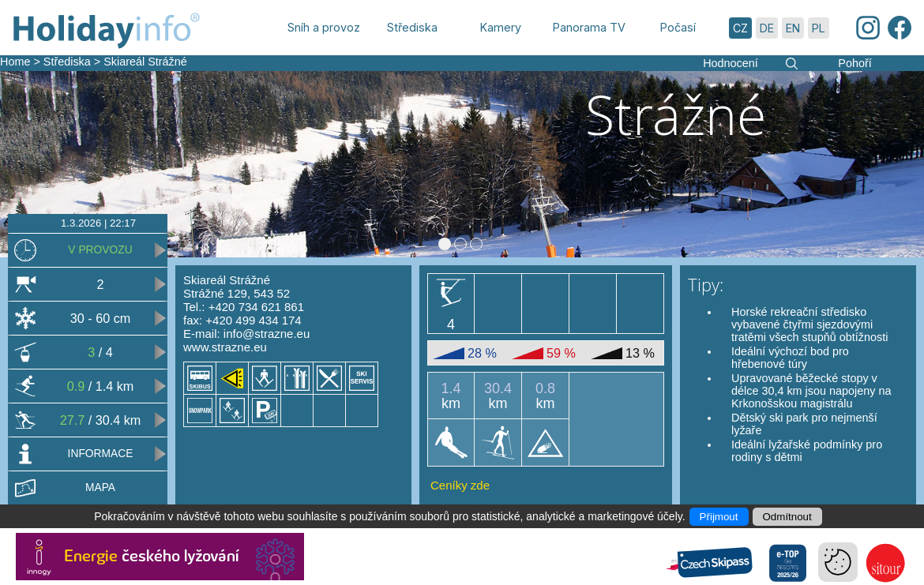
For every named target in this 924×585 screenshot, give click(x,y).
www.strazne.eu (225, 347)
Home (15, 62)
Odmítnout (787, 517)
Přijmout (719, 517)
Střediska (67, 62)
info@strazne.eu (267, 334)
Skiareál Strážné (145, 62)
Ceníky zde (460, 485)
